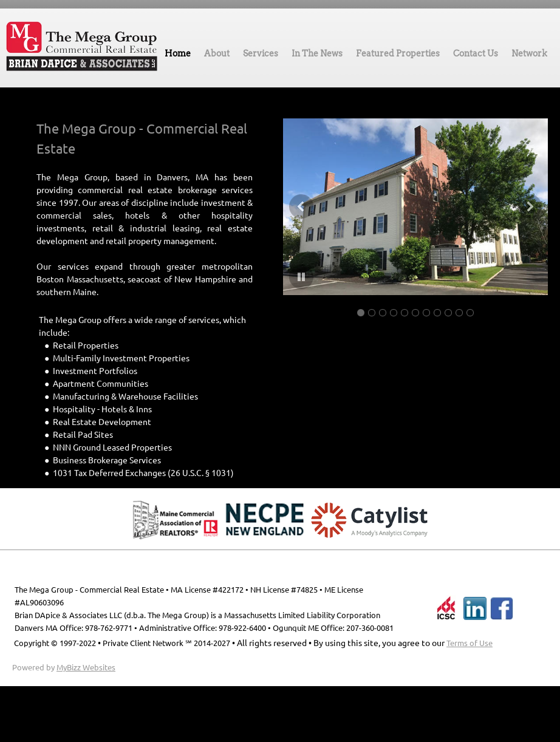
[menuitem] (178, 56)
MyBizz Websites (86, 667)
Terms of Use (470, 643)
